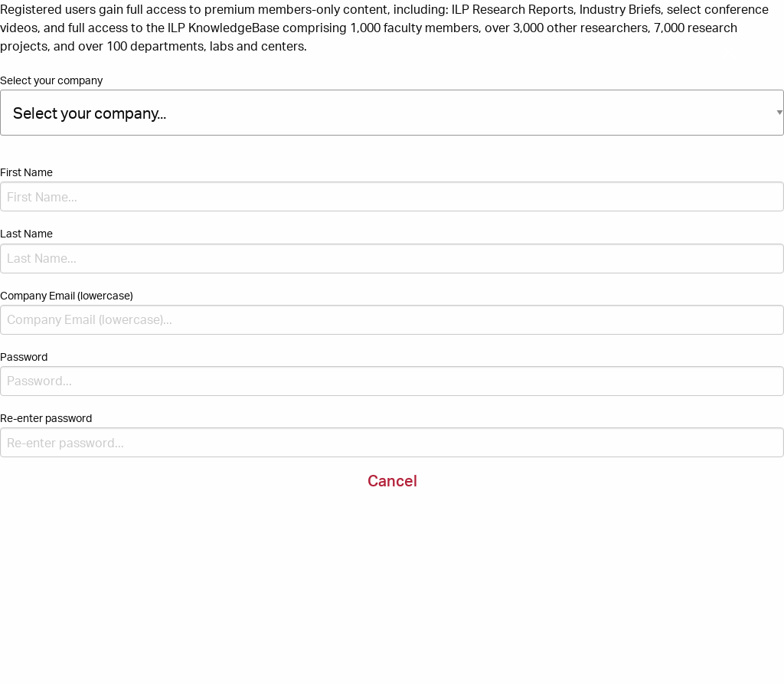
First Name (26, 172)
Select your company (51, 80)
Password (24, 357)
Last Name (26, 233)
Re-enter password (46, 418)
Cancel (392, 481)
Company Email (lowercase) (67, 295)
